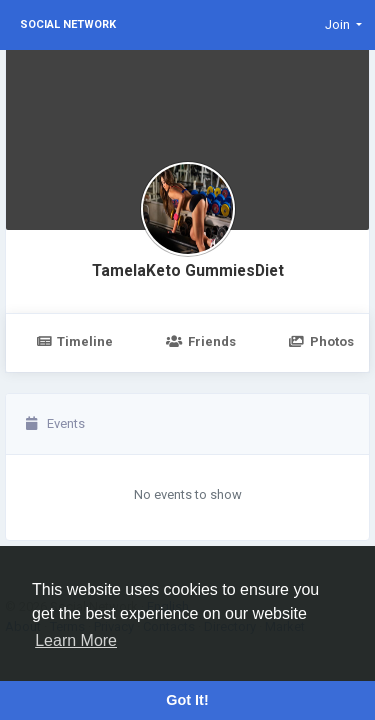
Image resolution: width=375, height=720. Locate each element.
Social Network (68, 24)
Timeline (74, 341)
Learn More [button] (76, 640)
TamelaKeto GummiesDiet (188, 271)
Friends (200, 341)
